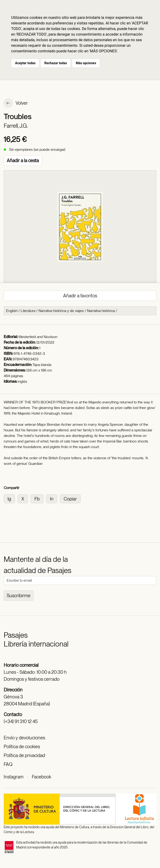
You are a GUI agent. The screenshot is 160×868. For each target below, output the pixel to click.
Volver (16, 104)
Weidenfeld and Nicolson (38, 337)
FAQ (8, 764)
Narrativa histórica (101, 311)
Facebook (41, 777)
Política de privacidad (24, 755)
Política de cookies (22, 747)
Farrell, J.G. (16, 126)
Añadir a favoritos (80, 296)
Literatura (28, 311)
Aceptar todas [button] (25, 63)
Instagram (14, 777)
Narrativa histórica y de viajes (61, 311)
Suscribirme (19, 596)
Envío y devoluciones (24, 738)
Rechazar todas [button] (56, 63)
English (12, 311)
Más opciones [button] (86, 63)
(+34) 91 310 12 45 (21, 721)
